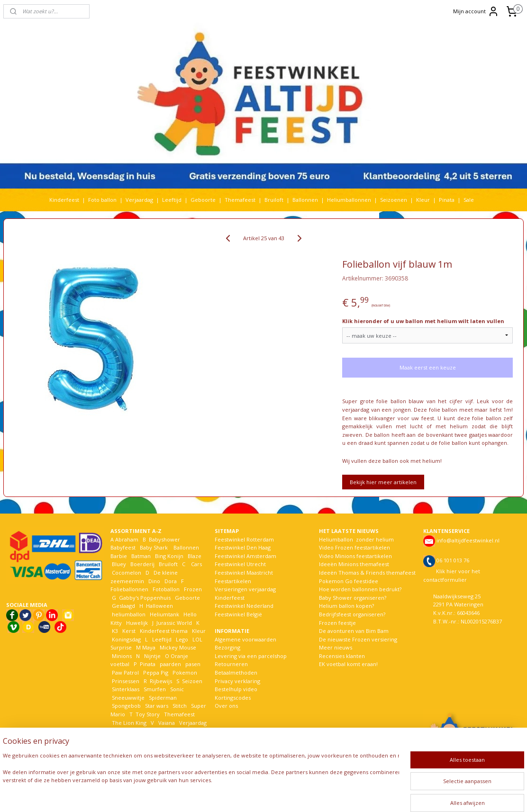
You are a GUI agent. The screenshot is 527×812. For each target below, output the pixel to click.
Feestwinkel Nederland (244, 606)
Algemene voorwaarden (245, 639)
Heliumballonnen (349, 200)
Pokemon (185, 672)
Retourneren (231, 664)
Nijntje (152, 656)
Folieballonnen (129, 589)
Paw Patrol (125, 672)
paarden (170, 664)
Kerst (129, 631)
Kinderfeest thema (164, 631)
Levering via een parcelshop (251, 656)
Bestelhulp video (236, 689)
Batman (141, 556)
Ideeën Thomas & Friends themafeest (367, 573)
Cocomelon (127, 573)
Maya (149, 647)
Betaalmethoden (236, 672)
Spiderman (163, 698)
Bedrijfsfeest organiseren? (352, 614)
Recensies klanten (342, 656)
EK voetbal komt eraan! (348, 664)
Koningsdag (126, 639)
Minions (121, 656)
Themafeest (240, 200)
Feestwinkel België (238, 614)
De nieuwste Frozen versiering (358, 639)
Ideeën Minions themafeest (354, 564)
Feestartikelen (233, 581)
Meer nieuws (336, 647)
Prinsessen (125, 681)
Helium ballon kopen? (346, 606)
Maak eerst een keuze (428, 367)
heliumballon (129, 614)
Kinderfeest (64, 200)
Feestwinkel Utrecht (240, 564)
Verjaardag (139, 200)
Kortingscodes (233, 698)
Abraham (127, 539)
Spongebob (126, 706)
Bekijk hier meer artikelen (383, 482)
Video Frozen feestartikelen (354, 547)
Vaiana (167, 723)
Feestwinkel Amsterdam (245, 556)
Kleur (423, 200)
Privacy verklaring (237, 681)
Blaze (194, 556)
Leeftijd (172, 200)
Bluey (119, 564)
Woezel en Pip (156, 739)
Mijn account (476, 11)
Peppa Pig (156, 672)
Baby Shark (154, 547)
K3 (114, 631)
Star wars (157, 706)
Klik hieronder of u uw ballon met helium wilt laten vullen (423, 321)
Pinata (447, 200)
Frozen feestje (337, 623)
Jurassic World (174, 623)
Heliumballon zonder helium (356, 539)
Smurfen (155, 689)
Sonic (177, 689)
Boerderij (142, 564)
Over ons (226, 706)
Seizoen (192, 681)
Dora (170, 581)
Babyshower (165, 539)
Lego (181, 639)
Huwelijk (137, 623)
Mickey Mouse (178, 647)
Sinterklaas (126, 689)
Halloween (159, 606)
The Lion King (128, 723)
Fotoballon (166, 589)
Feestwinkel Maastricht (244, 573)
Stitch (180, 706)
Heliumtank (164, 614)
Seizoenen (394, 200)
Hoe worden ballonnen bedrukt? (360, 589)
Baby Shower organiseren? (353, 598)
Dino (154, 581)
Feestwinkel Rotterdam (244, 539)
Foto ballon (102, 200)
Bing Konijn (169, 556)
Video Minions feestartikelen (355, 556)
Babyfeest (123, 547)
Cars (196, 564)
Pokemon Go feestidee (349, 581)
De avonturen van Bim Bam (354, 631)
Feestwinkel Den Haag (243, 547)
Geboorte (203, 200)
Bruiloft (274, 200)
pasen (193, 664)
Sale (469, 200)
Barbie (119, 556)
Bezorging (227, 647)
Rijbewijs (161, 681)
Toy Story (148, 714)
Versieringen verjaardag (245, 589)
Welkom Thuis (163, 731)
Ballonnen (305, 200)
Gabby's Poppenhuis (144, 598)
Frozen (193, 589)
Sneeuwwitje (128, 698)
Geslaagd (123, 606)
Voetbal (121, 731)
